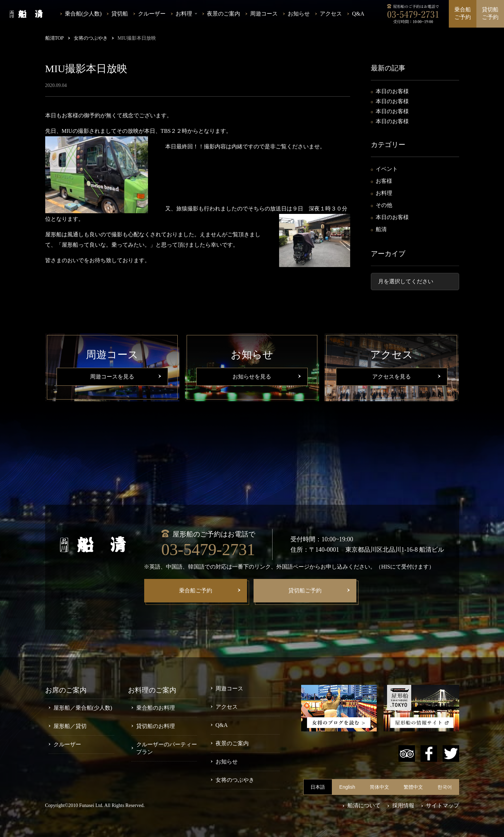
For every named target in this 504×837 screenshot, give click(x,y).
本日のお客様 (392, 91)
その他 (384, 205)
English (347, 787)
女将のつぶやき (235, 780)
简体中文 (379, 787)
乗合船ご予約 (463, 13)
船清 (381, 229)
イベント (387, 169)
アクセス (331, 14)
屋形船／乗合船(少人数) (83, 708)
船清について (364, 805)
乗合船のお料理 (156, 708)
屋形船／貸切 (70, 726)
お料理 (384, 193)
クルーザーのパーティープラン (167, 748)
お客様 (384, 181)
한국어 (445, 787)
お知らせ (299, 14)
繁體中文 (413, 787)
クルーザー (152, 14)
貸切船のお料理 (156, 726)
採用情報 (403, 805)
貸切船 (120, 14)
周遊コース (264, 14)
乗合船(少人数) (83, 14)
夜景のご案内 (224, 14)
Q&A (358, 14)
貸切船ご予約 (490, 13)
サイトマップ (443, 805)
